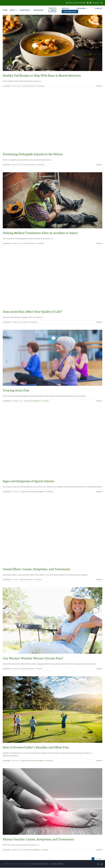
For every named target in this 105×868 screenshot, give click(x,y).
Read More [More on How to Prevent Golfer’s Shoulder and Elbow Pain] (99, 761)
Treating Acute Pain (16, 390)
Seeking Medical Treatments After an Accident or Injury (40, 233)
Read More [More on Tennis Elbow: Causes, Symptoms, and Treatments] (99, 580)
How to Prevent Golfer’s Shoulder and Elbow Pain (36, 747)
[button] (101, 3)
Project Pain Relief (58, 864)
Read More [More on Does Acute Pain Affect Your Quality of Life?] (99, 322)
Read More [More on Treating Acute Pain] (99, 401)
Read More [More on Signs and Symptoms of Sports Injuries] (99, 492)
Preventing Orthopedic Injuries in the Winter (33, 154)
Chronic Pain (32, 86)
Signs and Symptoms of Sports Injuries (28, 481)
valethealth (7, 86)
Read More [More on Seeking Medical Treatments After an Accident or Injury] (99, 243)
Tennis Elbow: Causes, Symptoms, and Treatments (36, 569)
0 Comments (41, 86)
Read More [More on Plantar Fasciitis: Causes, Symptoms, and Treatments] (99, 850)
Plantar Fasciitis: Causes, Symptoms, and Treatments (38, 839)
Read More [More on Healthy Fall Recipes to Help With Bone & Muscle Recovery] (99, 86)
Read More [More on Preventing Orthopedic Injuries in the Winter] (99, 165)
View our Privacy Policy (40, 864)
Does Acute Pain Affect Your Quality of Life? (32, 312)
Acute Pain (26, 86)
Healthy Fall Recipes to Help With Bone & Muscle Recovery (42, 76)
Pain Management (35, 401)
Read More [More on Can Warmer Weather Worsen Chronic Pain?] (99, 669)
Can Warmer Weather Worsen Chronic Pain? (33, 658)
